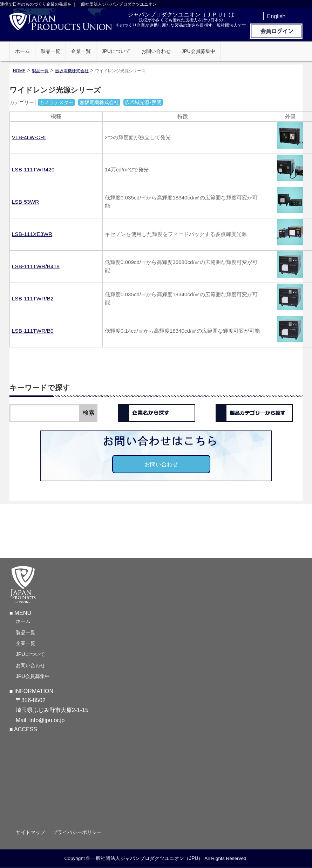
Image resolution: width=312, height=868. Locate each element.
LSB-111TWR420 (33, 169)
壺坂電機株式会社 (72, 71)
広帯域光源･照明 (143, 102)
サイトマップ (30, 833)
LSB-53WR (26, 202)
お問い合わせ (161, 464)
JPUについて (30, 655)
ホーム (23, 622)
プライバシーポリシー (77, 833)
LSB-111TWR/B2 (33, 299)
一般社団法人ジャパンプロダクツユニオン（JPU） (147, 859)
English (276, 16)
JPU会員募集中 (33, 677)
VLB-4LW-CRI (29, 137)
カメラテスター (56, 102)
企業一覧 (26, 644)
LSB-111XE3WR (32, 234)
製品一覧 (26, 633)
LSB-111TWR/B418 (36, 266)
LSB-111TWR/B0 (33, 331)
